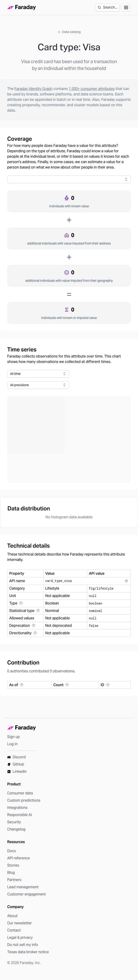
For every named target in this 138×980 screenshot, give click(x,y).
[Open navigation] (126, 7)
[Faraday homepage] (22, 8)
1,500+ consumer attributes (92, 89)
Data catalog (69, 32)
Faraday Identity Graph (33, 89)
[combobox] (69, 179)
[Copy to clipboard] (126, 581)
